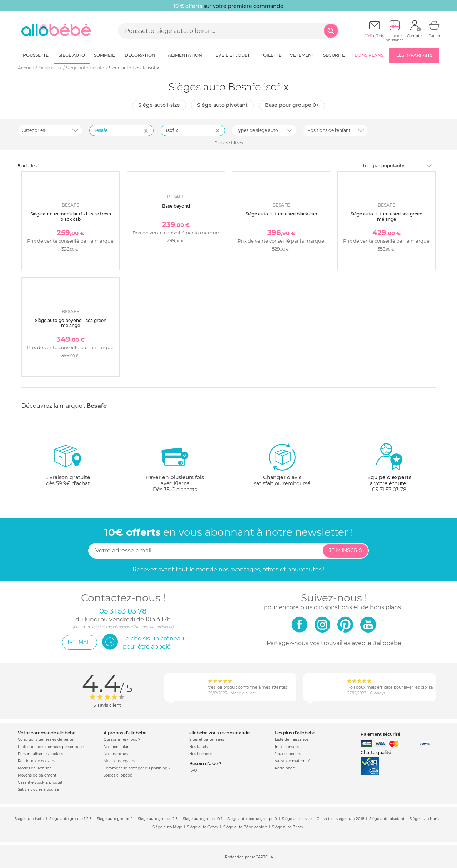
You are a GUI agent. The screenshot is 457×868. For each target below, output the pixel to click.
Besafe (97, 406)
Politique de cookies (36, 761)
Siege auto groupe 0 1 (203, 819)
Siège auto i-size (159, 105)
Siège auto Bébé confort (245, 827)
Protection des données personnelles (52, 747)
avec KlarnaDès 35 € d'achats (175, 468)
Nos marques (116, 754)
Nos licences (201, 754)
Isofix (172, 130)
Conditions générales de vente (46, 740)
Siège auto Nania (425, 819)
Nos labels (199, 747)
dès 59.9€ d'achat (68, 468)
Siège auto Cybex (203, 827)
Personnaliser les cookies (41, 754)
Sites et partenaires (207, 740)
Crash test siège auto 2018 (340, 819)
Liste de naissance (292, 740)
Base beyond (176, 206)
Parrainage (285, 768)
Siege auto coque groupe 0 (252, 819)
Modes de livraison (35, 768)
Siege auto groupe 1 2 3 (71, 819)
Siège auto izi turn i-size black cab (281, 214)
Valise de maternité (293, 761)
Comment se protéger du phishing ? (137, 768)
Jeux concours (288, 754)
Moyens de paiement (37, 775)
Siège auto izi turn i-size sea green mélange (386, 216)
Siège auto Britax (288, 827)
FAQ (193, 770)
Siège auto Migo (167, 827)
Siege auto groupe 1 (115, 819)
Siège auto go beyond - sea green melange (71, 323)
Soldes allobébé (118, 775)
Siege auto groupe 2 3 (158, 819)
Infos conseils (287, 747)
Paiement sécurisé (380, 734)
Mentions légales (119, 761)
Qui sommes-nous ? (122, 740)
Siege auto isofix (29, 819)
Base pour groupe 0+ (292, 105)
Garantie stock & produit (40, 782)
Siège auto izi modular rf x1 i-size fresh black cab (71, 216)
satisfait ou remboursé (282, 465)
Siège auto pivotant (222, 105)
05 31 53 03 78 (389, 490)
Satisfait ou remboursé (38, 790)
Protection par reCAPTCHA (249, 857)
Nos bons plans (117, 747)
